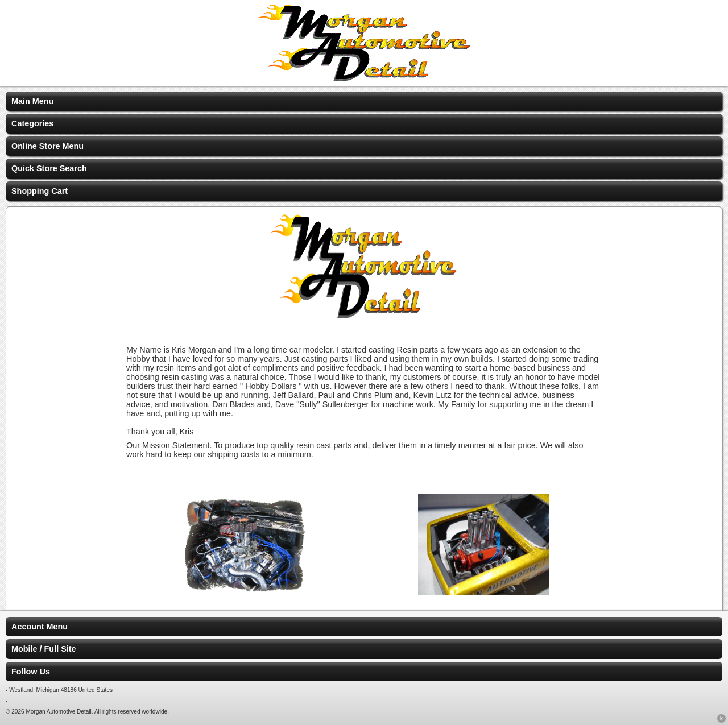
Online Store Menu (47, 146)
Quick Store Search (49, 168)
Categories (32, 123)
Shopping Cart (40, 191)
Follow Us (31, 672)
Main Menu (32, 101)
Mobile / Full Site (44, 649)
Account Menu (40, 627)
